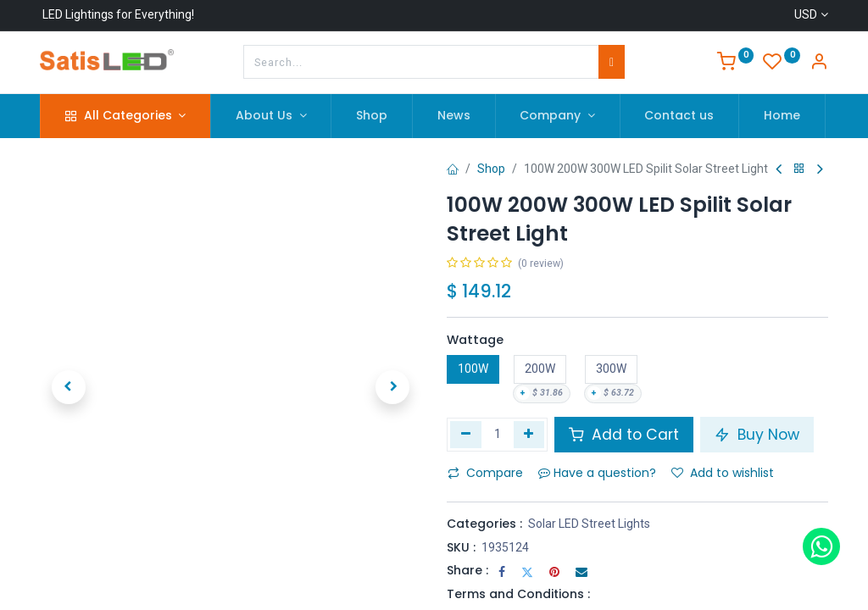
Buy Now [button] (757, 435)
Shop (491, 169)
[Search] (612, 62)
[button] (69, 387)
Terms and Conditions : (518, 594)
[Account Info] (819, 64)
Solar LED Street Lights (589, 524)
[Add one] (529, 435)
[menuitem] (372, 116)
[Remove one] (466, 435)
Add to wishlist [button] (723, 473)
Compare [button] (485, 473)
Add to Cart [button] (624, 435)
